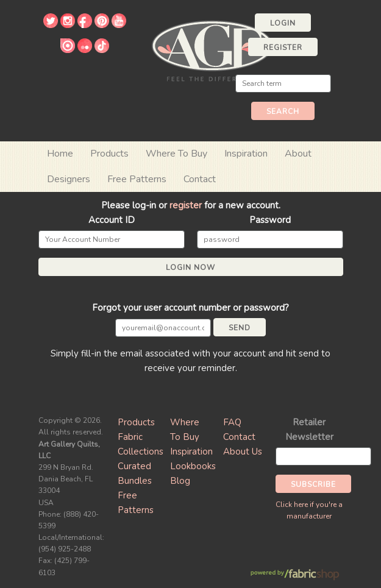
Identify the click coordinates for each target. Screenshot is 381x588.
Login (283, 23)
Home (60, 154)
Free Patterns (137, 179)
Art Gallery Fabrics (212, 50)
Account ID (112, 220)
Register (283, 48)
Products (136, 422)
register (186, 205)
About (298, 154)
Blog (180, 481)
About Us (243, 452)
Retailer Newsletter (309, 430)
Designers (69, 179)
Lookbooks (193, 466)
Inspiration (246, 154)
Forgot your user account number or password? (190, 308)
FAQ (232, 422)
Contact (200, 179)
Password (270, 220)
